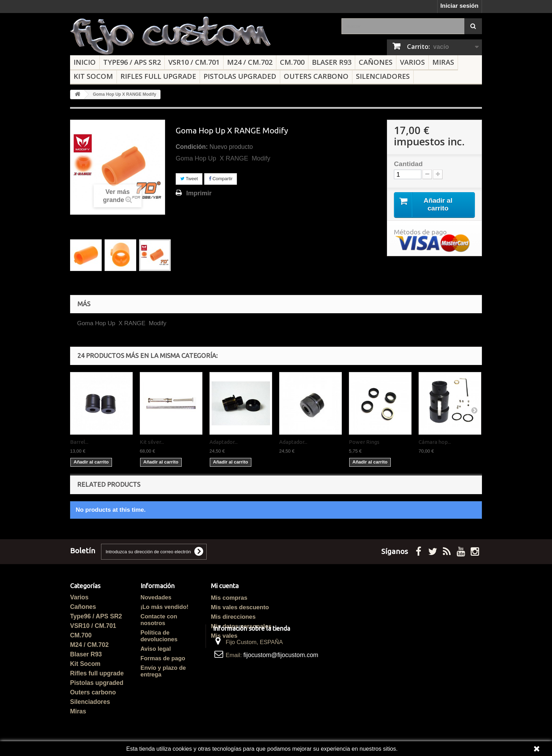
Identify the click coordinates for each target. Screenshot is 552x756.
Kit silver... (152, 442)
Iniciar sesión (459, 6)
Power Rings (364, 442)
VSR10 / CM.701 (194, 62)
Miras (443, 62)
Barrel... (79, 442)
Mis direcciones (233, 617)
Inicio (85, 62)
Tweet (189, 179)
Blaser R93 (332, 62)
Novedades (156, 597)
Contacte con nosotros (159, 620)
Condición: (192, 147)
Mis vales (224, 636)
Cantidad (408, 164)
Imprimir (199, 193)
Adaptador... (224, 442)
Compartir (221, 179)
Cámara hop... (435, 442)
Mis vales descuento (240, 607)
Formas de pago (163, 658)
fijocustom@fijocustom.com (281, 692)
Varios (412, 62)
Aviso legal (156, 649)
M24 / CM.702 (250, 62)
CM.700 (292, 62)
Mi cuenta (225, 586)
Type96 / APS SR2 (132, 62)
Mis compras (229, 598)
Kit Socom (93, 76)
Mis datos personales (241, 626)
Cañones (376, 62)
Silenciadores (383, 76)
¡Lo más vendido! (164, 607)
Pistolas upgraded (240, 76)
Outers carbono (316, 76)
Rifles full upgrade (158, 76)
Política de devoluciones (159, 636)
